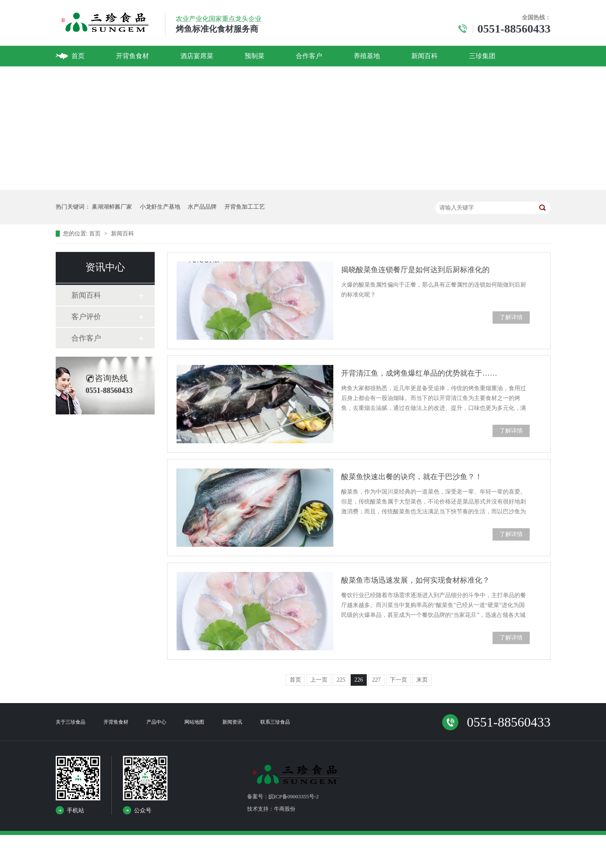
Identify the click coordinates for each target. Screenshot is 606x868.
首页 (78, 56)
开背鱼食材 (132, 56)
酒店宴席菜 (197, 56)
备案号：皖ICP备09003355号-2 (283, 796)
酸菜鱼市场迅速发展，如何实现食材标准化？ (415, 580)
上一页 (319, 680)
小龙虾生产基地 (160, 207)
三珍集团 (482, 56)
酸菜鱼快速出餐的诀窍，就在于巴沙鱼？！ (412, 477)
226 (359, 680)
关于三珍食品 (71, 722)
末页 (422, 680)
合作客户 (309, 56)
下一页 (398, 680)
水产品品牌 (202, 207)
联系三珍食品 (275, 722)
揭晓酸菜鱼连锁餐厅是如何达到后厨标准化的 (415, 270)
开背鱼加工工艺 (245, 207)
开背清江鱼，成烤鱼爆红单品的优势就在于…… (419, 373)
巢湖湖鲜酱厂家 (112, 207)
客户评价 (86, 317)
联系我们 (85, 76)
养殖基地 (367, 56)
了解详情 (511, 317)
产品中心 (156, 722)
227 (376, 680)
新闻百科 (424, 56)
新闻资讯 (232, 722)
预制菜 (255, 56)
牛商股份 (285, 809)
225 (341, 680)
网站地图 (194, 722)
